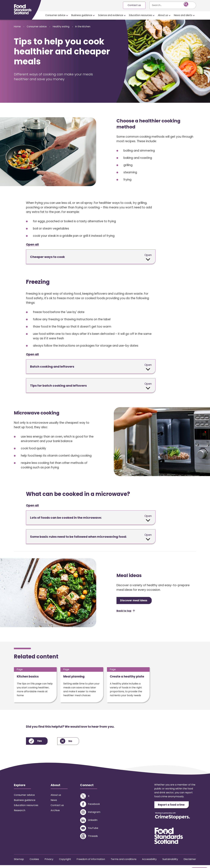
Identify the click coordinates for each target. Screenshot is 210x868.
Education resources (141, 15)
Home (17, 27)
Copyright (65, 862)
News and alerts (183, 15)
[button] (126, 612)
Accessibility (149, 862)
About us (163, 15)
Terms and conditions (124, 862)
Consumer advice (55, 15)
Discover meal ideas (136, 601)
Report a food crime (173, 807)
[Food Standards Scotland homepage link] (23, 9)
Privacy (49, 862)
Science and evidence (111, 15)
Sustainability (170, 862)
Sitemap (19, 862)
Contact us (134, 5)
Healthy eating (66, 27)
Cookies (34, 862)
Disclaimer (190, 862)
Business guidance (82, 15)
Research (20, 813)
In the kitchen (91, 27)
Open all (32, 245)
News (54, 803)
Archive (55, 813)
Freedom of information (91, 862)
